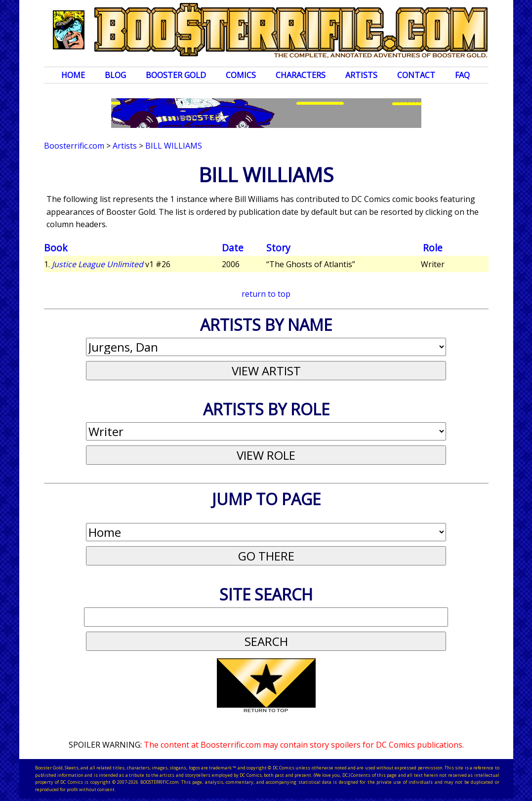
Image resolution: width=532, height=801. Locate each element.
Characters (301, 75)
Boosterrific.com (74, 146)
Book (56, 248)
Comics (241, 75)
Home (73, 75)
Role (433, 248)
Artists (361, 75)
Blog (115, 75)
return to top (266, 294)
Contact (416, 75)
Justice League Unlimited (98, 264)
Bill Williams (174, 146)
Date (233, 248)
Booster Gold (176, 75)
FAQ (462, 75)
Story (278, 248)
